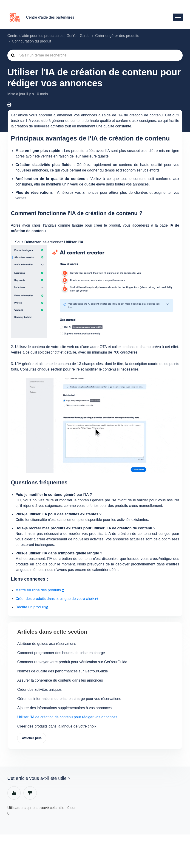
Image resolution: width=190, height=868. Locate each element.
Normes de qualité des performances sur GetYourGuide (62, 671)
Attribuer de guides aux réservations (47, 644)
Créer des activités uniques (39, 690)
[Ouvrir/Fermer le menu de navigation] (178, 17)
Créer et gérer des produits (117, 36)
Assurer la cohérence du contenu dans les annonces (60, 680)
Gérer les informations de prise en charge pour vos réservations (69, 699)
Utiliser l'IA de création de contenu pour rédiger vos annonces (67, 717)
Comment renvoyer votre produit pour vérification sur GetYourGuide (72, 662)
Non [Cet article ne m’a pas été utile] (30, 793)
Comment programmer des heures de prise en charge (61, 653)
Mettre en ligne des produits (38, 590)
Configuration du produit (32, 41)
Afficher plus (32, 738)
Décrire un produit (30, 607)
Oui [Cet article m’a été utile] (14, 793)
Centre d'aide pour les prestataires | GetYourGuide (48, 36)
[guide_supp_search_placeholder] (95, 55)
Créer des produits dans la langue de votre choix (55, 599)
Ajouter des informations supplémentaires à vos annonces (64, 708)
